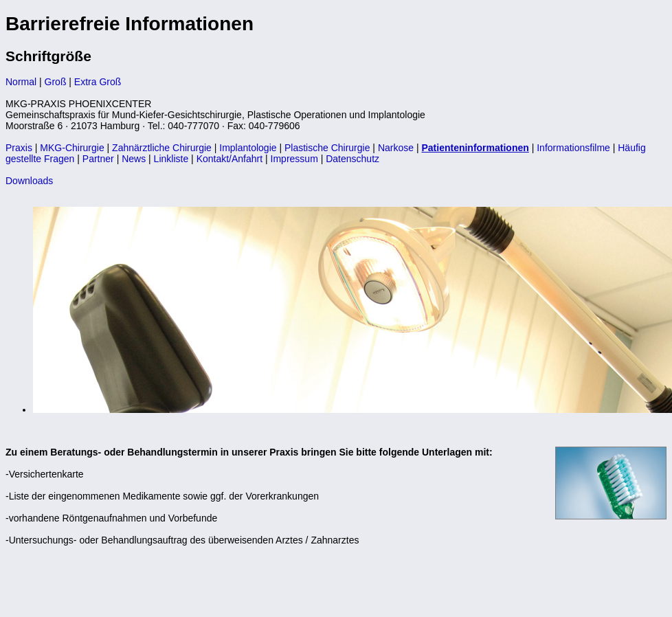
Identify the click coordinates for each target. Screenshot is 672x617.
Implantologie (248, 148)
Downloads (29, 181)
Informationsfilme (573, 148)
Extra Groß (98, 82)
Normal (21, 82)
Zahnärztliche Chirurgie (162, 148)
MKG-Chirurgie (72, 148)
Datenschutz (352, 159)
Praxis (19, 148)
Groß (56, 82)
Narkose (396, 148)
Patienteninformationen (475, 148)
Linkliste (171, 159)
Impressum (294, 159)
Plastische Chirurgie (327, 148)
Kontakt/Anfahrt (230, 159)
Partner (98, 159)
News (134, 159)
